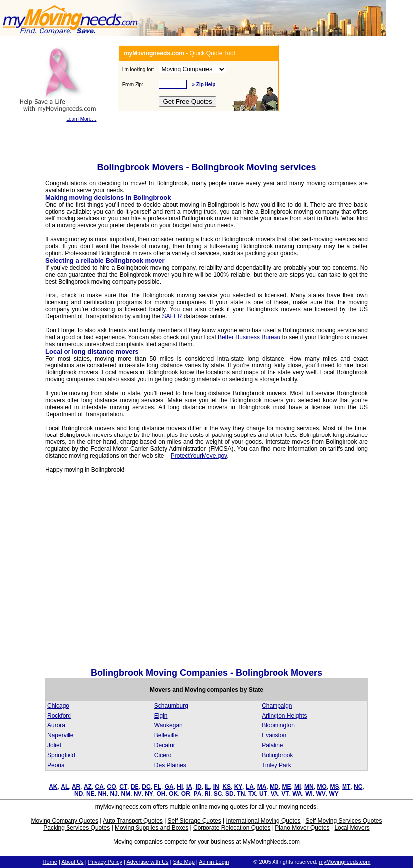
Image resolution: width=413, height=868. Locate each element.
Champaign (277, 706)
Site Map (183, 862)
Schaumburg (171, 706)
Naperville (60, 735)
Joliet (54, 745)
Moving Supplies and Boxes (151, 828)
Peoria (56, 765)
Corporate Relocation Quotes (232, 828)
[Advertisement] (93, 573)
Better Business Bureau (249, 337)
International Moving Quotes (263, 821)
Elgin (161, 716)
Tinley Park (276, 765)
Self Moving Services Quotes (344, 821)
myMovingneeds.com (344, 862)
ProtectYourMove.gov (199, 456)
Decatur (165, 745)
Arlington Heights (284, 716)
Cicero (163, 755)
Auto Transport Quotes (133, 821)
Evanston (274, 735)
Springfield (61, 755)
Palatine (272, 745)
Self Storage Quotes (195, 821)
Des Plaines (170, 765)
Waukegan (169, 725)
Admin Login (214, 862)
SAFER (172, 316)
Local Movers (352, 828)
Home (50, 862)
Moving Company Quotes (65, 821)
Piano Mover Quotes (302, 828)
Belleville (166, 735)
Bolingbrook (277, 755)
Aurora (56, 725)
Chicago (58, 706)
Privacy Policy (105, 862)
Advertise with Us (147, 862)
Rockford (59, 716)
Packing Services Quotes (76, 828)
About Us (72, 862)
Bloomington (278, 725)
